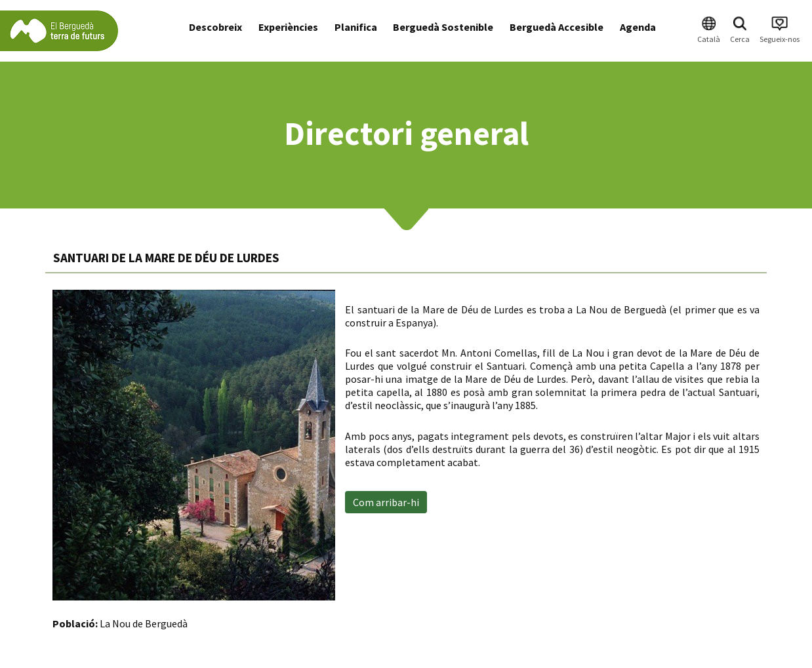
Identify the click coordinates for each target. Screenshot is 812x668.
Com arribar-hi (386, 502)
